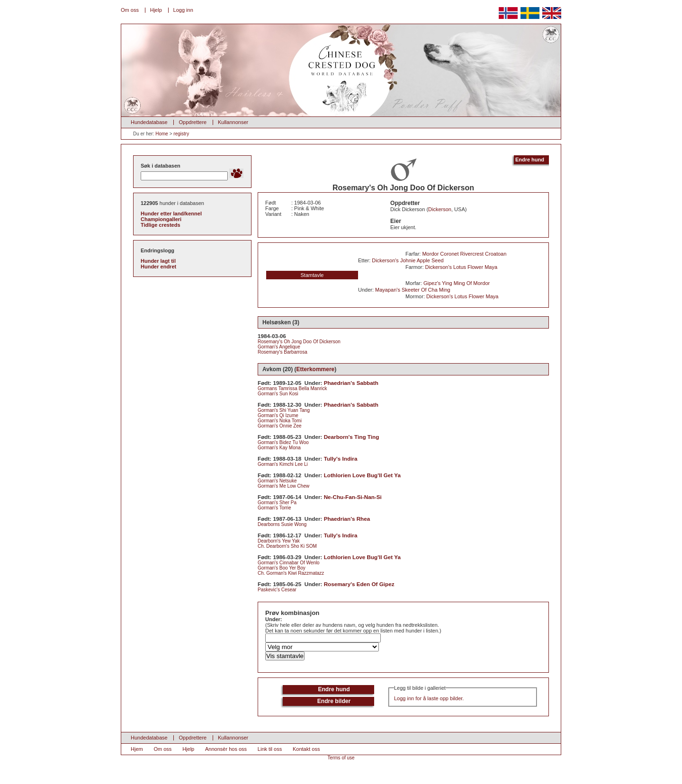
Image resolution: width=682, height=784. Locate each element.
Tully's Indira (341, 459)
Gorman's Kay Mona (279, 448)
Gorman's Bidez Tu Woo (283, 442)
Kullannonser (233, 122)
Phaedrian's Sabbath (351, 383)
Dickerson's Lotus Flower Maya (462, 267)
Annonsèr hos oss (226, 749)
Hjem (137, 749)
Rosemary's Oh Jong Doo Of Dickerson (299, 342)
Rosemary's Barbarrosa (283, 352)
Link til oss (270, 749)
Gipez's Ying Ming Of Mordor (457, 283)
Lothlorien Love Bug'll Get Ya (362, 475)
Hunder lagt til (158, 261)
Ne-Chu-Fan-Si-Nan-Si (353, 497)
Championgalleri (161, 219)
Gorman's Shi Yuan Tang (284, 410)
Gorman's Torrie (274, 508)
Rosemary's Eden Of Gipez (359, 584)
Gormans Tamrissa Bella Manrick (292, 388)
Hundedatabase (149, 122)
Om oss (130, 10)
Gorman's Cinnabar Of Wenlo (289, 563)
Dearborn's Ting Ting (352, 437)
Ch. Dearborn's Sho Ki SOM (287, 546)
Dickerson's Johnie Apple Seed (408, 260)
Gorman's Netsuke (277, 481)
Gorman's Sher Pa (277, 503)
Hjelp (156, 10)
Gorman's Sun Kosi (278, 394)
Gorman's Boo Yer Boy (282, 568)
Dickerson (440, 209)
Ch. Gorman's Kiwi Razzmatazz (291, 573)
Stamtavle (312, 275)
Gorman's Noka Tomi (280, 421)
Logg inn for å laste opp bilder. (429, 698)
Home (162, 134)
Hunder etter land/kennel (171, 214)
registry (181, 134)
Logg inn (183, 10)
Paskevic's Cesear (277, 590)
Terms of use (341, 758)
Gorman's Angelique (279, 347)
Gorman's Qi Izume (278, 415)
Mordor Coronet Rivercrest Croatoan (464, 254)
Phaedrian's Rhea (347, 519)
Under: (274, 619)
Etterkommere (316, 369)
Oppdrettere (193, 122)
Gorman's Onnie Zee (280, 426)
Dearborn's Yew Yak (279, 541)
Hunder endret (158, 267)
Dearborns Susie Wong (282, 524)
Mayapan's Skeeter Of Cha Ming (413, 290)
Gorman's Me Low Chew (283, 486)
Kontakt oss (306, 749)
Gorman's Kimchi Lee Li (283, 464)
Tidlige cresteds (161, 225)
